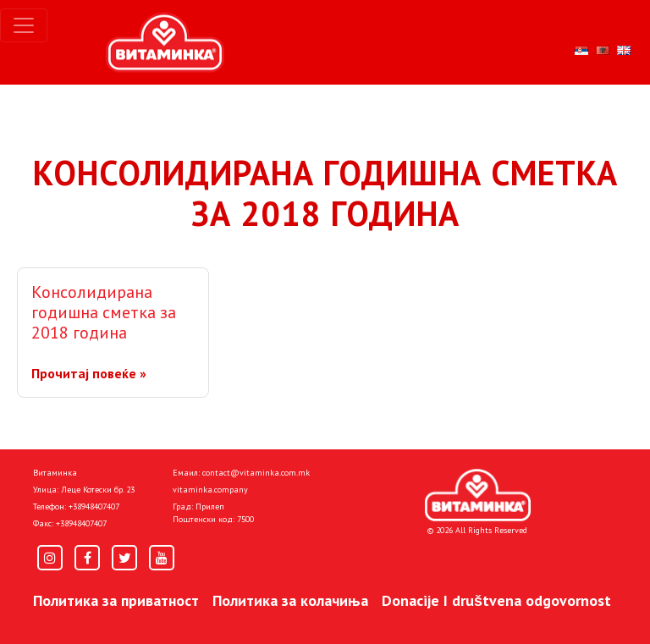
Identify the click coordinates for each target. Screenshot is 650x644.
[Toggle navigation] (24, 25)
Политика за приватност (116, 600)
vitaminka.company (210, 490)
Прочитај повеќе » (89, 373)
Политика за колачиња (290, 600)
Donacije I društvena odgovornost (496, 600)
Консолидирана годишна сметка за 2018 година (104, 312)
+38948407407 (94, 506)
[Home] (478, 495)
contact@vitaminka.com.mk (256, 473)
